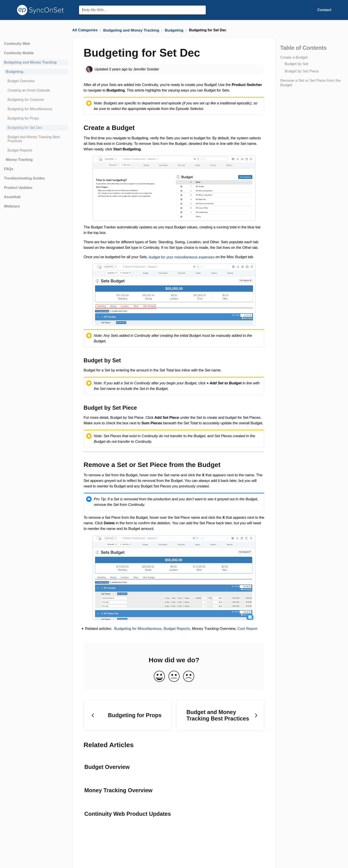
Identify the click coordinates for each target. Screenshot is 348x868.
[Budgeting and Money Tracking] (132, 30)
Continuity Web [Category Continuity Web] (17, 44)
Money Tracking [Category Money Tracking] (19, 160)
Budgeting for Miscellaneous (138, 629)
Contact (324, 10)
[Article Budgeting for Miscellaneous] (35, 109)
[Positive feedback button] (159, 677)
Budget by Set (296, 64)
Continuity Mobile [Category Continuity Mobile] (19, 53)
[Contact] (324, 10)
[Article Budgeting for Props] (35, 118)
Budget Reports (177, 629)
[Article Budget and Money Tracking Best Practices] (35, 139)
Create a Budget (294, 57)
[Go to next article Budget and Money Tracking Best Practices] (220, 715)
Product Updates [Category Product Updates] (18, 188)
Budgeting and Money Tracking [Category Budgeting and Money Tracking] (30, 62)
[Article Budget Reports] (35, 150)
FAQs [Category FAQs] (9, 169)
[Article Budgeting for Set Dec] (35, 128)
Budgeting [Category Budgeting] (15, 72)
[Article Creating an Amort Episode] (35, 90)
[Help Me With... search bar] (142, 10)
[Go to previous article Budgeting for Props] (128, 715)
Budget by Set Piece (302, 71)
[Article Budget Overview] (35, 81)
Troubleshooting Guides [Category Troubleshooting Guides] (24, 178)
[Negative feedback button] (189, 677)
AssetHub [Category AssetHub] (12, 197)
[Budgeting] (175, 30)
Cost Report (247, 629)
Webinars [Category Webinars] (12, 206)
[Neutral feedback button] (174, 677)
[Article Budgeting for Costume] (35, 100)
